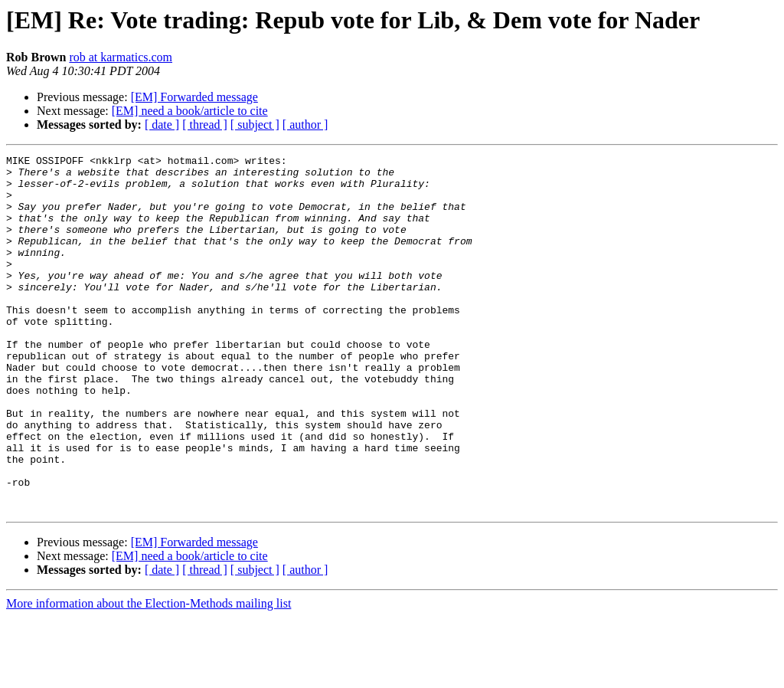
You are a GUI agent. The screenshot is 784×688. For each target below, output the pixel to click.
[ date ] (162, 124)
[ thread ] (205, 124)
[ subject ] (255, 124)
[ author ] (305, 124)
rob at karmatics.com (121, 57)
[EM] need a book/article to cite (190, 111)
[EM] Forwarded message (194, 97)
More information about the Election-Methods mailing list (149, 675)
